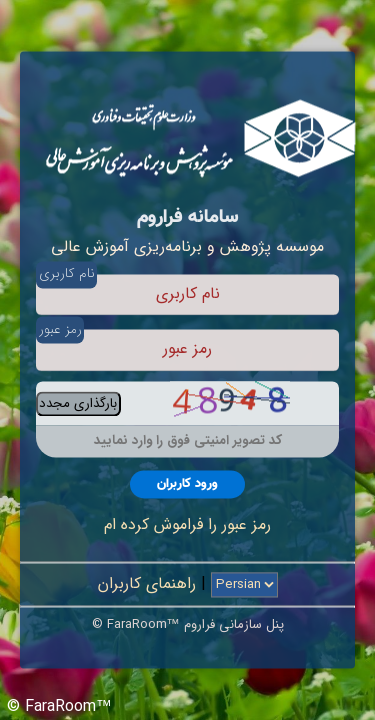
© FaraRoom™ (59, 706)
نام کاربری (67, 274)
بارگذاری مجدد (78, 403)
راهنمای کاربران (147, 584)
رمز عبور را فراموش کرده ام (187, 524)
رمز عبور (60, 329)
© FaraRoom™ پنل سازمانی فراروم (188, 625)
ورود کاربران (187, 484)
